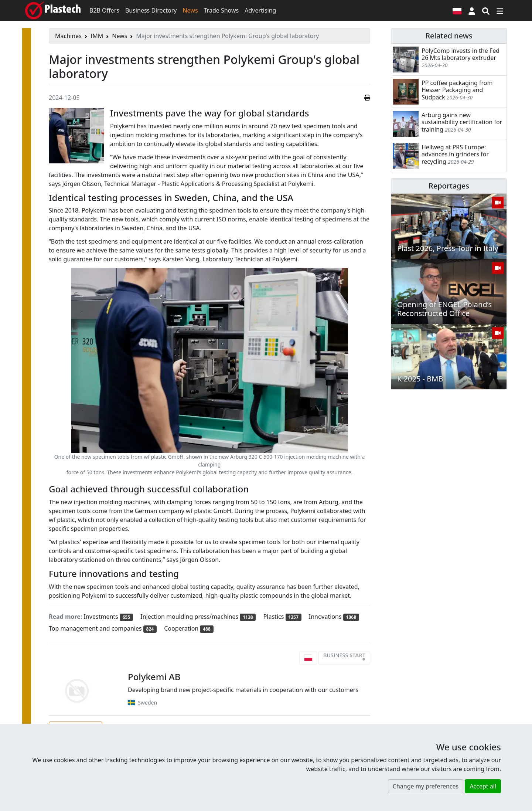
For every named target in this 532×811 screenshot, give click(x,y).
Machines (68, 36)
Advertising (260, 10)
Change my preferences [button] (426, 786)
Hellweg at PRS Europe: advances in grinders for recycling (455, 154)
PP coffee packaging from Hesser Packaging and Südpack (457, 90)
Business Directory (151, 10)
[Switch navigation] (500, 10)
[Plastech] (53, 10)
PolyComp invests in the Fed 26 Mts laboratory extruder (461, 54)
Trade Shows (221, 10)
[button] (472, 10)
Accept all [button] (483, 786)
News (190, 10)
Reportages (449, 186)
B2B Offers (104, 10)
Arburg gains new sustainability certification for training (462, 122)
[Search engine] (486, 10)
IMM (97, 36)
